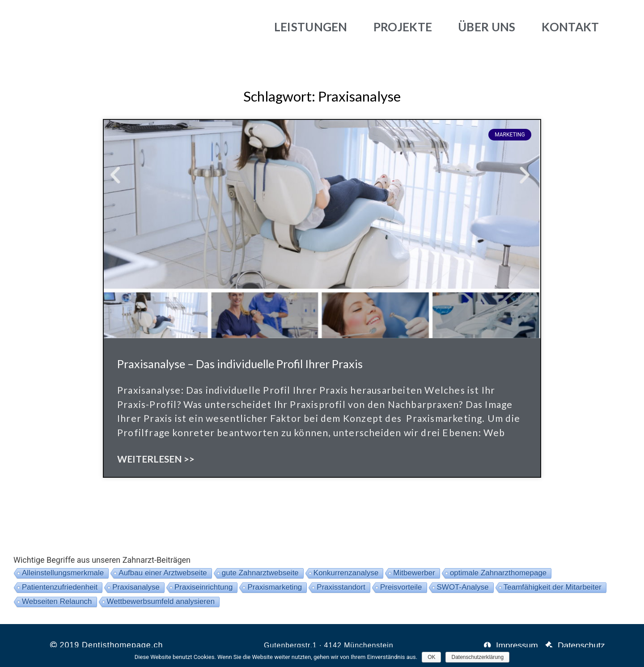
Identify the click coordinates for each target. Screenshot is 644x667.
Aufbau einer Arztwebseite (163, 573)
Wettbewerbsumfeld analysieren (161, 601)
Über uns (487, 27)
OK (431, 657)
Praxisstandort (341, 587)
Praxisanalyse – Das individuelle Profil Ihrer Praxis (240, 364)
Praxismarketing (275, 587)
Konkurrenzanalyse (346, 573)
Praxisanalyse (136, 587)
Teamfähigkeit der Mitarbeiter (553, 587)
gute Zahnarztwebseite (260, 573)
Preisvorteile (401, 587)
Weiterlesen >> (156, 459)
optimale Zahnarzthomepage (498, 573)
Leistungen (311, 27)
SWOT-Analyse (463, 587)
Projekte (403, 27)
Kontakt (570, 27)
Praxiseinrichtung (203, 587)
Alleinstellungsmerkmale (63, 573)
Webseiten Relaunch (57, 601)
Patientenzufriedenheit (60, 587)
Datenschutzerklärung (477, 657)
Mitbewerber (414, 573)
